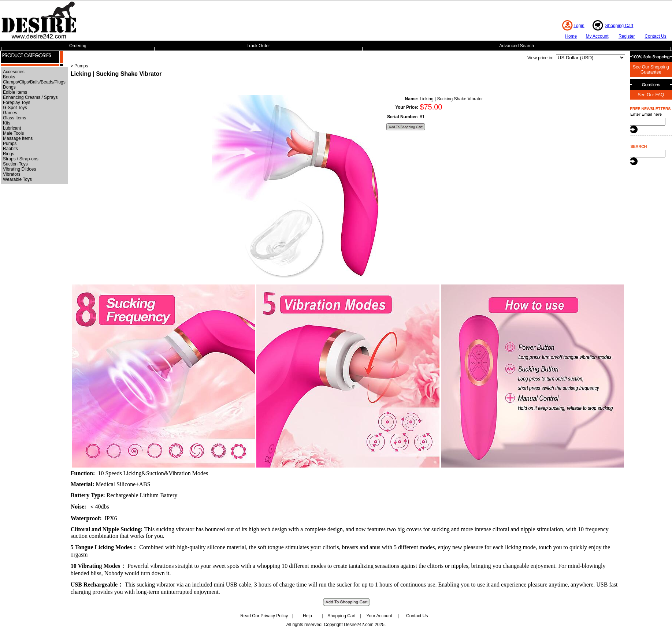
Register (627, 36)
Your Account (379, 616)
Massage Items (18, 138)
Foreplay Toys (16, 103)
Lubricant (12, 128)
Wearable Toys (17, 179)
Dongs (9, 87)
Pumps (10, 144)
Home (571, 36)
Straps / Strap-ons (21, 159)
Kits (7, 123)
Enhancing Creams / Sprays (30, 97)
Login (579, 26)
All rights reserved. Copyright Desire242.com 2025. (336, 625)
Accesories (14, 72)
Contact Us (655, 36)
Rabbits (10, 149)
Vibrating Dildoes (20, 169)
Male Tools (13, 133)
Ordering (78, 46)
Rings (9, 154)
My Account (597, 36)
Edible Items (15, 92)
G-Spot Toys (15, 108)
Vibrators (12, 174)
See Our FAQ (651, 95)
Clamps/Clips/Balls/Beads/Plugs (34, 82)
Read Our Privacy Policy (264, 616)
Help (307, 616)
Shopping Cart (619, 26)
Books (9, 77)
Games (10, 113)
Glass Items (14, 118)
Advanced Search (517, 46)
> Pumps (79, 66)
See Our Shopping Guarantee (651, 70)
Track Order (258, 46)
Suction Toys (15, 164)
